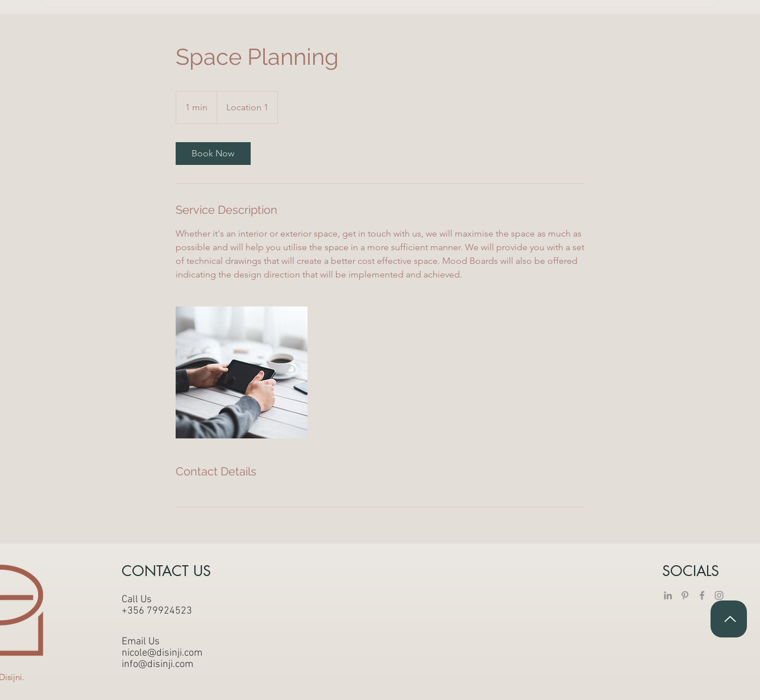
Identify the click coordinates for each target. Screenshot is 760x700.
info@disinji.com (157, 664)
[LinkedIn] (668, 595)
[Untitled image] (242, 372)
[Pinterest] (685, 595)
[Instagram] (719, 595)
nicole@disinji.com (162, 653)
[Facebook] (702, 595)
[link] (213, 154)
